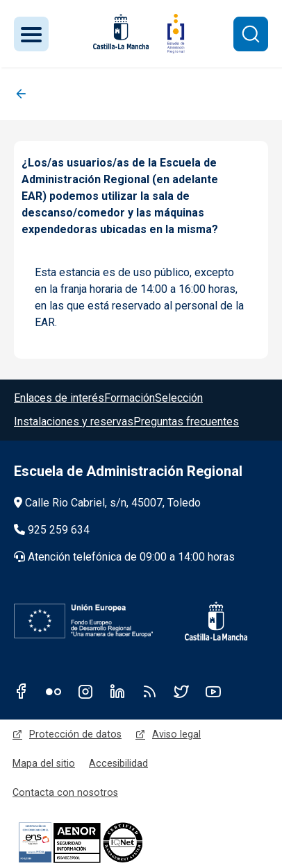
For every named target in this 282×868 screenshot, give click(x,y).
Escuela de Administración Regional (128, 471)
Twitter (181, 691)
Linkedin (117, 691)
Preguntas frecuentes (186, 422)
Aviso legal (176, 734)
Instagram (85, 691)
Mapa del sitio (44, 763)
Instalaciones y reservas (74, 422)
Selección (179, 398)
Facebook (22, 691)
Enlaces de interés (59, 398)
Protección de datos (75, 734)
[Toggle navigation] (31, 34)
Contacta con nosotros (65, 792)
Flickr (53, 691)
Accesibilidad (118, 763)
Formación (130, 398)
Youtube (213, 691)
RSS (149, 691)
